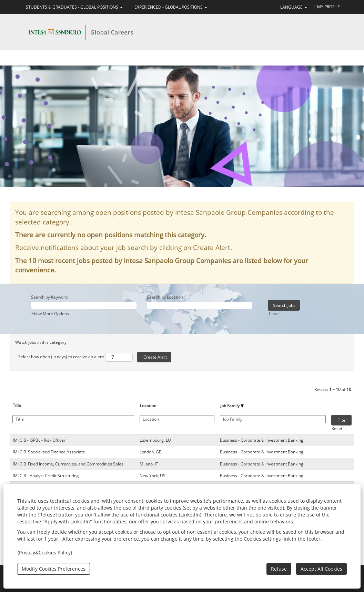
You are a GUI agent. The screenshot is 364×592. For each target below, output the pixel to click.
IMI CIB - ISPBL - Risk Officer (39, 440)
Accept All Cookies (321, 569)
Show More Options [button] (50, 314)
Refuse (279, 569)
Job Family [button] (232, 406)
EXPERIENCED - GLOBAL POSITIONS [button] (171, 7)
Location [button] (148, 406)
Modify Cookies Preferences (54, 569)
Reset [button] (337, 428)
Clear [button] (274, 314)
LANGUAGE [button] (294, 7)
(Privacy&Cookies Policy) (45, 553)
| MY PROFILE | (328, 7)
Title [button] (17, 405)
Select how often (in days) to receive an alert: (61, 357)
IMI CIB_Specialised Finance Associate (49, 452)
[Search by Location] (200, 305)
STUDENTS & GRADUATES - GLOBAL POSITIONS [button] (74, 7)
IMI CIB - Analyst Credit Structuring (46, 476)
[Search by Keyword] (84, 305)
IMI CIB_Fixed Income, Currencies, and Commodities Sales (68, 464)
